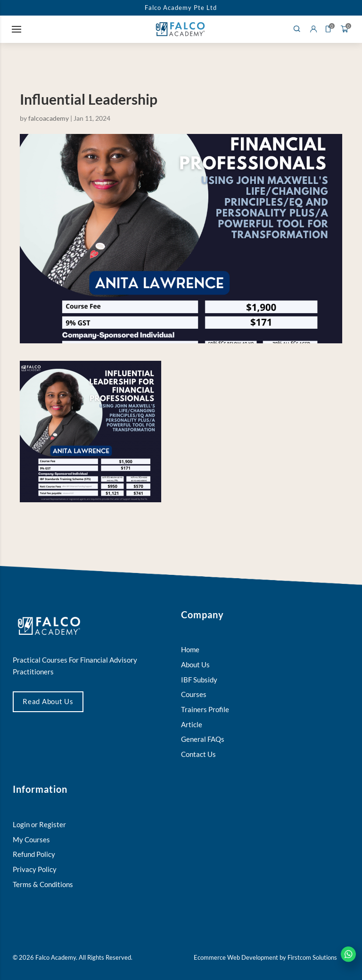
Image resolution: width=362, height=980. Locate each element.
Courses (194, 694)
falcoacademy (49, 118)
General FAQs (203, 739)
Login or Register (39, 825)
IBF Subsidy (199, 680)
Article (192, 725)
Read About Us (48, 702)
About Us (195, 665)
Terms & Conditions (43, 884)
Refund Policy (34, 854)
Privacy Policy (35, 869)
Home (190, 650)
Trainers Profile (205, 710)
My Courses (31, 840)
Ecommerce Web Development (236, 958)
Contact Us (198, 754)
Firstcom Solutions (312, 958)
